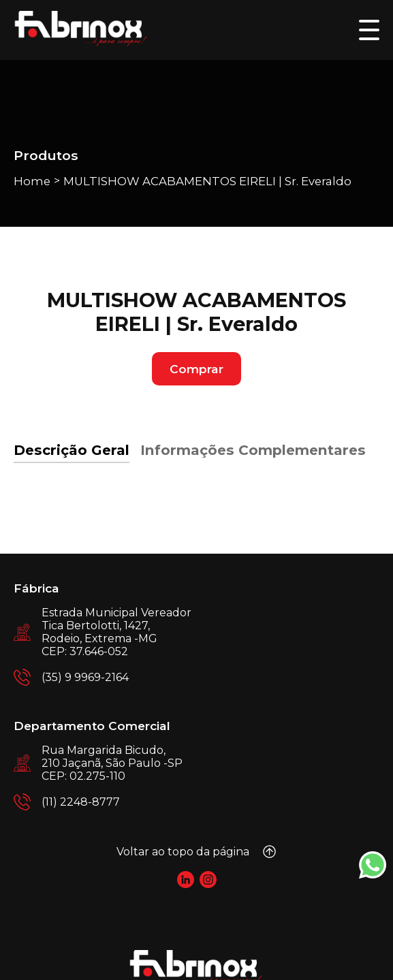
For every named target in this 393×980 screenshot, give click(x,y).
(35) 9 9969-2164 (85, 677)
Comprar (196, 369)
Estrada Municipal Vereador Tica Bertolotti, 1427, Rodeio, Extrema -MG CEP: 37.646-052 (116, 632)
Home (32, 181)
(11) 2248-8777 (81, 802)
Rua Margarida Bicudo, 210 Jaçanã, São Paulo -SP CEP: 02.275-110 (112, 763)
